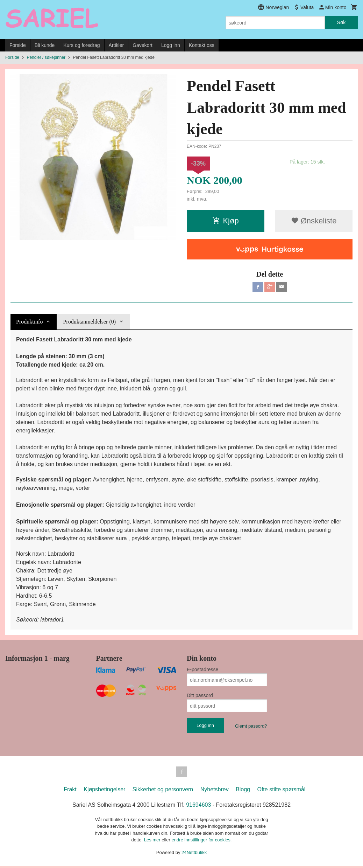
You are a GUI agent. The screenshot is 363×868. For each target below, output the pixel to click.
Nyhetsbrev (215, 791)
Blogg (243, 791)
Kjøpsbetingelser (104, 791)
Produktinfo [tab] (29, 323)
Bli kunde (45, 45)
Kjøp (225, 221)
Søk (341, 22)
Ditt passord (200, 696)
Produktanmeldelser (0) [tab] (89, 323)
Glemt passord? (251, 727)
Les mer (153, 842)
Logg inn (171, 45)
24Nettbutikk (194, 854)
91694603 (198, 806)
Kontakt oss (202, 45)
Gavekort (143, 45)
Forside (18, 45)
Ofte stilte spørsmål (281, 791)
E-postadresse (202, 671)
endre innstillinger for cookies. (201, 842)
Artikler (116, 45)
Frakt (70, 791)
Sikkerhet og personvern (163, 791)
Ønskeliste (314, 221)
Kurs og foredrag (81, 45)
